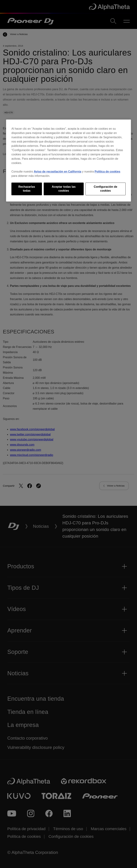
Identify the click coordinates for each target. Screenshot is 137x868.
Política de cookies (107, 172)
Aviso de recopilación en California (57, 172)
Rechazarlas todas (27, 189)
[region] (68, 160)
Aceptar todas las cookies (64, 189)
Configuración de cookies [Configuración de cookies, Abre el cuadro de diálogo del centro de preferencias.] (106, 189)
